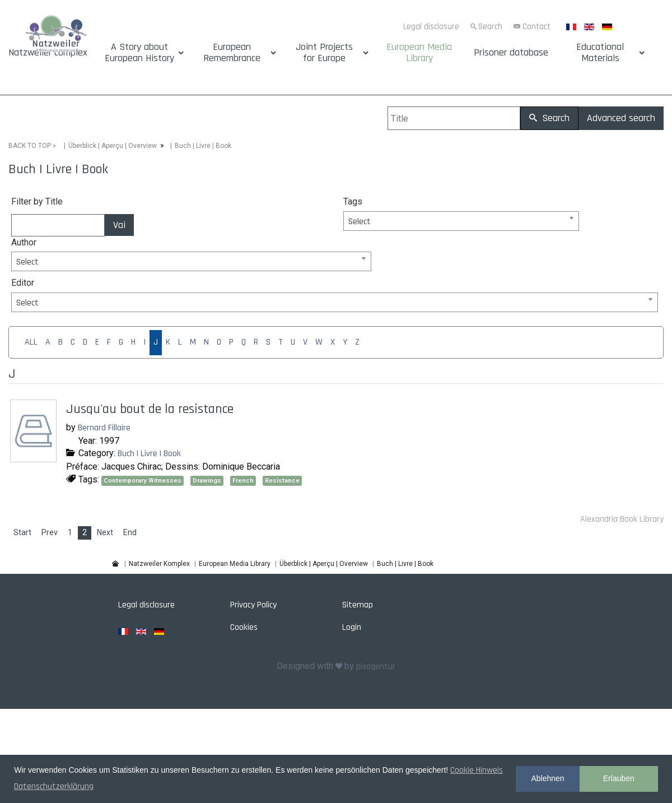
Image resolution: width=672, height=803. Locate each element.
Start (22, 532)
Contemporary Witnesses (143, 481)
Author (24, 242)
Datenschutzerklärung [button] (54, 786)
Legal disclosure (431, 27)
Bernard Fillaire (104, 428)
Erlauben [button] (619, 778)
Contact (536, 27)
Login (352, 627)
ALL (31, 342)
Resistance (282, 481)
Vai (119, 225)
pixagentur (376, 667)
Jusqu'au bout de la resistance (150, 409)
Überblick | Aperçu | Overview (113, 146)
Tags (353, 201)
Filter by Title (37, 201)
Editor (23, 283)
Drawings (207, 481)
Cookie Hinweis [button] (477, 770)
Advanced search (621, 118)
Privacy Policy (253, 605)
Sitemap (358, 605)
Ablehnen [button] (547, 778)
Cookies (244, 627)
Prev (50, 532)
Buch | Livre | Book (149, 454)
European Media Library (419, 53)
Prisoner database (511, 53)
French (243, 481)
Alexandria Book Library (622, 519)
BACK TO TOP (30, 146)
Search (490, 27)
